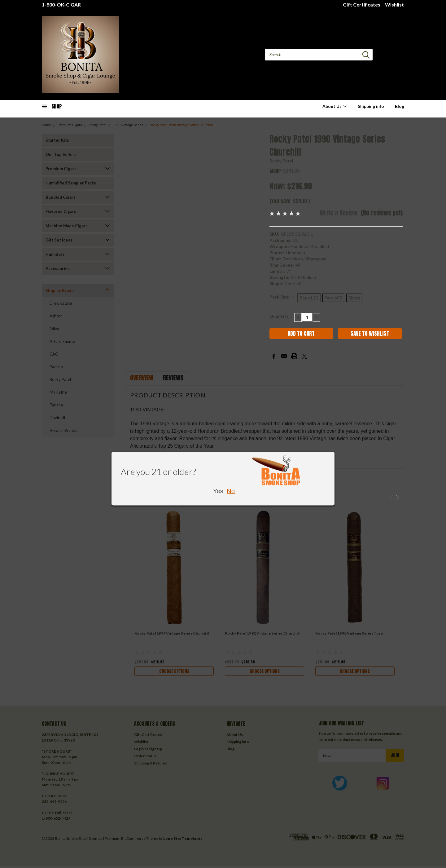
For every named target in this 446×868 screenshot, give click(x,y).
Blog (400, 106)
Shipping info (371, 106)
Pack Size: (282, 297)
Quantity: (280, 316)
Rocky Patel (281, 161)
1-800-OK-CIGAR (61, 4)
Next (398, 498)
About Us (335, 106)
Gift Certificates (362, 4)
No (231, 491)
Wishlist (394, 4)
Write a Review (339, 213)
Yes (218, 491)
